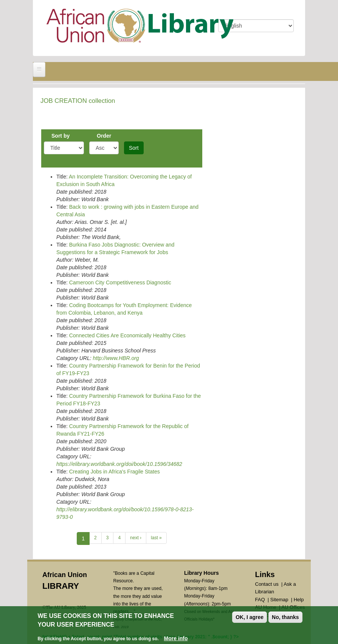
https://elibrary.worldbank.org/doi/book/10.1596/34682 (119, 464)
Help (299, 600)
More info (176, 639)
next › (136, 538)
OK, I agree (250, 618)
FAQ (260, 600)
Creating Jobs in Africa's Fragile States (115, 472)
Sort (134, 148)
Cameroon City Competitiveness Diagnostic (120, 282)
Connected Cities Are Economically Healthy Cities (127, 335)
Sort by (60, 136)
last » (156, 538)
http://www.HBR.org (116, 358)
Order (104, 136)
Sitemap (279, 600)
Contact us (267, 584)
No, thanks (285, 618)
